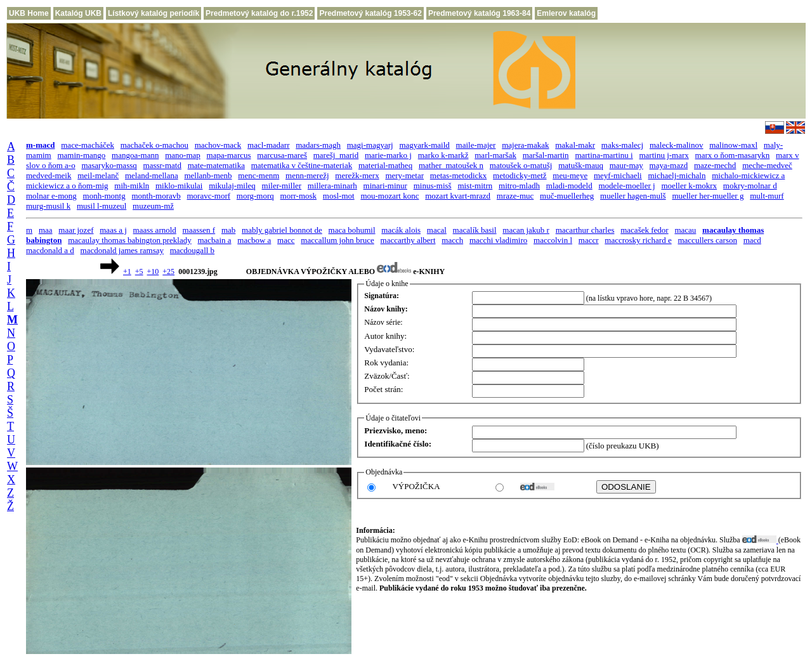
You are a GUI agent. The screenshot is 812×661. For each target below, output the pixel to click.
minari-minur (385, 186)
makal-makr (575, 145)
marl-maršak (495, 155)
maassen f (199, 230)
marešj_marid (336, 155)
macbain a (214, 240)
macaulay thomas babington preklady (130, 240)
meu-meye (570, 175)
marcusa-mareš (282, 155)
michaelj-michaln (677, 175)
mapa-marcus (229, 155)
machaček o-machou (154, 145)
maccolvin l (553, 240)
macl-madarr (268, 145)
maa (46, 230)
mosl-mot (339, 196)
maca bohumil (352, 230)
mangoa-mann (135, 155)
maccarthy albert (408, 240)
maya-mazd (669, 165)
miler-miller (282, 186)
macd (752, 240)
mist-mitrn (475, 186)
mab (228, 230)
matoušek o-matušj (521, 165)
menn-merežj (307, 175)
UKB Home (29, 13)
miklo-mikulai (179, 186)
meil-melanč (98, 175)
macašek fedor (644, 230)
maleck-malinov (676, 145)
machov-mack (218, 145)
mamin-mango (81, 155)
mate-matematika (216, 165)
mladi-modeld (569, 186)
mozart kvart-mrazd (458, 196)
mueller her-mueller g (708, 196)
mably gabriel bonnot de (282, 230)
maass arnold (155, 230)
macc (286, 240)
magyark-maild (424, 145)
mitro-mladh (519, 186)
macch (452, 240)
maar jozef (76, 230)
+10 (153, 272)
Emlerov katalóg (566, 13)
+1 (127, 272)
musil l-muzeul (101, 206)
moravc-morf (208, 196)
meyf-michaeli (618, 175)
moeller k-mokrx (689, 186)
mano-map (183, 155)
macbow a (254, 240)
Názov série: (383, 322)
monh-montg (104, 196)
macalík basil (475, 230)
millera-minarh (332, 186)
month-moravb (156, 196)
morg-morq (255, 196)
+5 (139, 272)
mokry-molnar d (750, 186)
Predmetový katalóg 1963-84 (479, 13)
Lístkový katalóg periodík (154, 13)
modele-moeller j (626, 186)
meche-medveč (767, 165)
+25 (168, 272)
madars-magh (318, 145)
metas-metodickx (459, 175)
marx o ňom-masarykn (733, 155)
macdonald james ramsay (122, 250)
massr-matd (162, 165)
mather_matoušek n (451, 165)
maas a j (113, 230)
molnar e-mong (51, 196)
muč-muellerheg (567, 196)
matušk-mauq (581, 165)
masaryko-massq (109, 165)
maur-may (626, 165)
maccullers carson (707, 240)
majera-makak (525, 145)
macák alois (401, 230)
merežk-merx (357, 175)
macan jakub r (526, 230)
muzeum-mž (153, 206)
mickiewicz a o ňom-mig (67, 186)
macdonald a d (50, 250)
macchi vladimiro (498, 240)
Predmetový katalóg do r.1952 (259, 13)
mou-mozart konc (390, 196)
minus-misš (433, 186)
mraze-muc (515, 196)
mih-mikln (132, 186)
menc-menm (259, 175)
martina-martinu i (604, 155)
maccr (589, 240)
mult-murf (767, 196)
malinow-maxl (733, 145)
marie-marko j (388, 155)
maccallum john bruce (337, 240)
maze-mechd (715, 165)
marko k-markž (443, 155)
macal (437, 230)
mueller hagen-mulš (633, 196)
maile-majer (476, 145)
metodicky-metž (520, 175)
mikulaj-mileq (232, 186)
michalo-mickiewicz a (748, 175)
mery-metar (404, 175)
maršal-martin (546, 155)
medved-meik (49, 175)
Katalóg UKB (78, 13)
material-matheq (385, 165)
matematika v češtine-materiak (302, 165)
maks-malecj (622, 145)
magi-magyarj (370, 145)
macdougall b (192, 250)
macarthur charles (585, 230)
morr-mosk (299, 196)
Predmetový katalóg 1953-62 (370, 13)
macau (685, 230)
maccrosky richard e (638, 240)
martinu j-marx (664, 155)
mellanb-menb (208, 175)
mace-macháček (88, 145)
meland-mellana (152, 175)
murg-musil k (48, 206)
